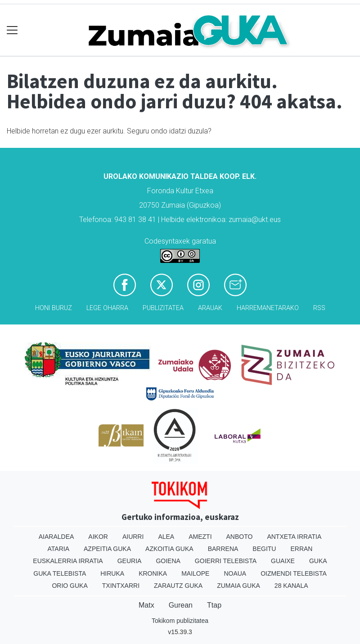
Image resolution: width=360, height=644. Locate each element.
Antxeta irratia (294, 537)
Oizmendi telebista (294, 573)
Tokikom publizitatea (180, 621)
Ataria (59, 549)
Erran (301, 549)
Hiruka (112, 573)
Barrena (223, 549)
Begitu (264, 549)
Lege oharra (107, 308)
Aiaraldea (56, 537)
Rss (319, 308)
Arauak (210, 308)
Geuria (130, 561)
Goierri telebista (226, 561)
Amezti (200, 537)
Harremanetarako (268, 308)
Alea (166, 537)
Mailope (195, 573)
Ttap (214, 605)
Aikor (98, 537)
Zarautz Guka (178, 586)
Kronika (153, 573)
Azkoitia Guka (169, 549)
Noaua (235, 573)
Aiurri (133, 537)
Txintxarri (121, 586)
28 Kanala (291, 586)
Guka (318, 561)
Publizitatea (163, 308)
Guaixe (283, 561)
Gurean (181, 605)
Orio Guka (70, 586)
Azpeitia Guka (107, 549)
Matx (146, 605)
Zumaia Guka (238, 586)
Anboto (240, 537)
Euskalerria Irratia (68, 561)
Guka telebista (60, 573)
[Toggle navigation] (12, 30)
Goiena (168, 561)
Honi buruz (54, 308)
